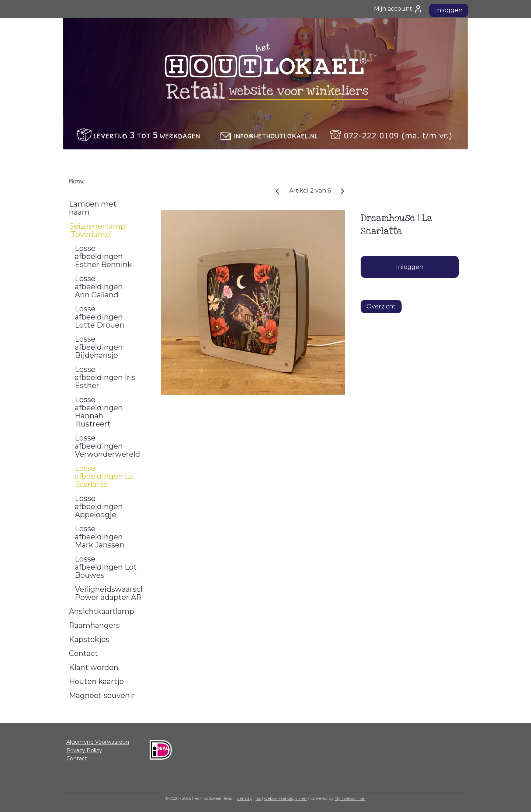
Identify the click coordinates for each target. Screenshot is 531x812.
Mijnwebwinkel (350, 798)
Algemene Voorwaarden (98, 742)
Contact (84, 653)
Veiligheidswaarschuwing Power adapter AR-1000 (109, 593)
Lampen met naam (93, 208)
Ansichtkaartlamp (102, 611)
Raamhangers (94, 625)
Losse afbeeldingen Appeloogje (99, 507)
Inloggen (449, 10)
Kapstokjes (89, 639)
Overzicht (381, 306)
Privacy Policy (84, 750)
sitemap (244, 798)
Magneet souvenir (102, 695)
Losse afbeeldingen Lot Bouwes (106, 567)
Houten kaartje (96, 681)
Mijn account (398, 9)
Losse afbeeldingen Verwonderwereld (107, 446)
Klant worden (94, 667)
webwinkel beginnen (285, 798)
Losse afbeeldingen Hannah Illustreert (99, 412)
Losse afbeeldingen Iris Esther (105, 377)
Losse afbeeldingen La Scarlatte (104, 476)
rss (258, 798)
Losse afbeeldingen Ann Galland (99, 287)
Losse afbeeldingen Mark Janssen (100, 537)
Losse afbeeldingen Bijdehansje (99, 347)
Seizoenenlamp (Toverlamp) (97, 230)
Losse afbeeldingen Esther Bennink (103, 256)
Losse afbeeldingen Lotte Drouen (100, 317)
